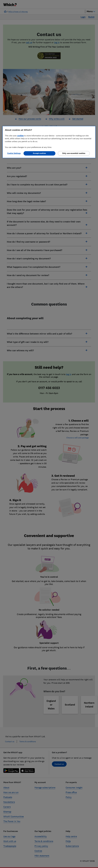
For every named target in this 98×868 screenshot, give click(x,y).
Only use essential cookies (74, 153)
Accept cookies (39, 153)
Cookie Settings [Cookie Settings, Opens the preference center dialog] (14, 153)
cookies (20, 136)
